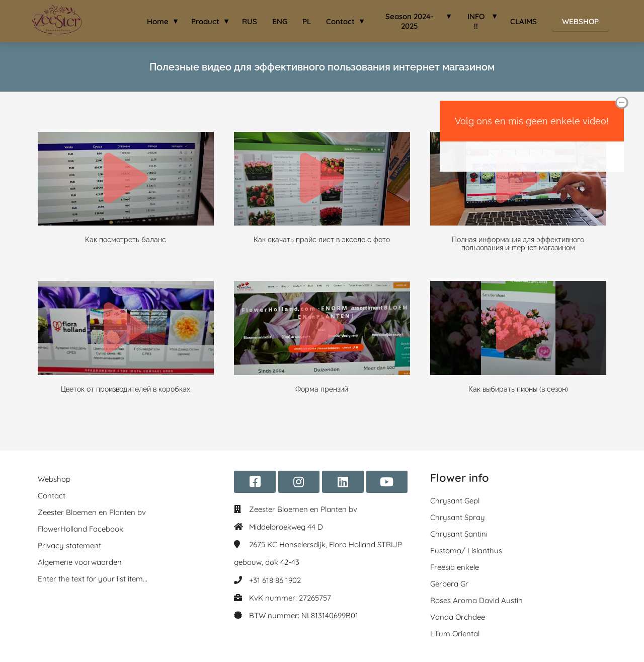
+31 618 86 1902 (275, 580)
